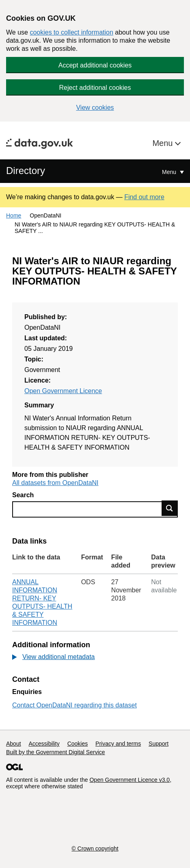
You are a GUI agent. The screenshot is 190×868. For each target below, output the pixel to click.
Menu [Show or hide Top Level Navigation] (170, 172)
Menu (164, 143)
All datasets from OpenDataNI (55, 483)
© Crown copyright (95, 848)
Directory (26, 171)
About (14, 744)
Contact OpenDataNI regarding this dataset (74, 705)
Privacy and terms (118, 744)
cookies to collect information (71, 32)
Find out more (144, 197)
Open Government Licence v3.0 (130, 780)
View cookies (95, 108)
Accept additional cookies (95, 65)
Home (14, 215)
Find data (170, 508)
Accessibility (44, 744)
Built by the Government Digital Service (56, 752)
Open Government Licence (63, 391)
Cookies (78, 744)
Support (159, 744)
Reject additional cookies (95, 88)
